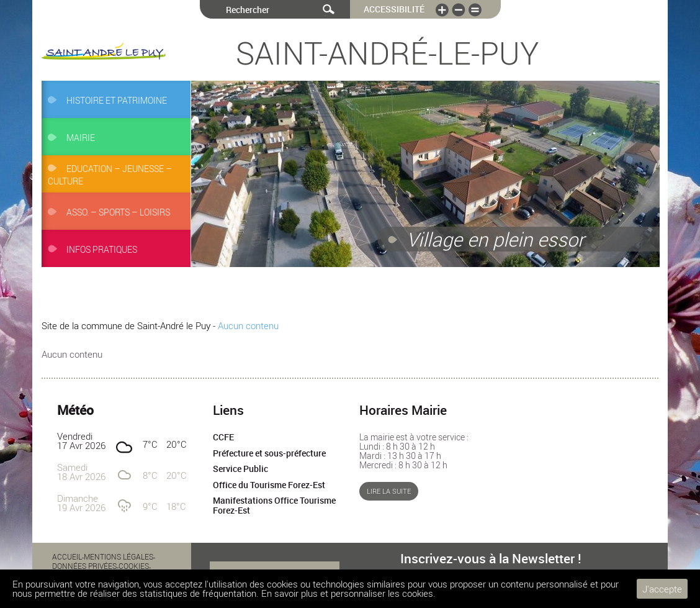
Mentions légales (119, 556)
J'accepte (662, 589)
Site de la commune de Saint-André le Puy (126, 325)
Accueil (67, 556)
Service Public (240, 469)
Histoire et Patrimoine (117, 101)
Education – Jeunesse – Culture (110, 175)
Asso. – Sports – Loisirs (118, 212)
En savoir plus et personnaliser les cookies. (348, 593)
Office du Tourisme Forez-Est (269, 485)
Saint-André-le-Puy (387, 53)
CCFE (223, 437)
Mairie (81, 138)
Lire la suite (389, 491)
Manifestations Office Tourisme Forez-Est (274, 506)
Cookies (134, 566)
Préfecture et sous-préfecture (269, 453)
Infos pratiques (102, 250)
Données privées (84, 566)
